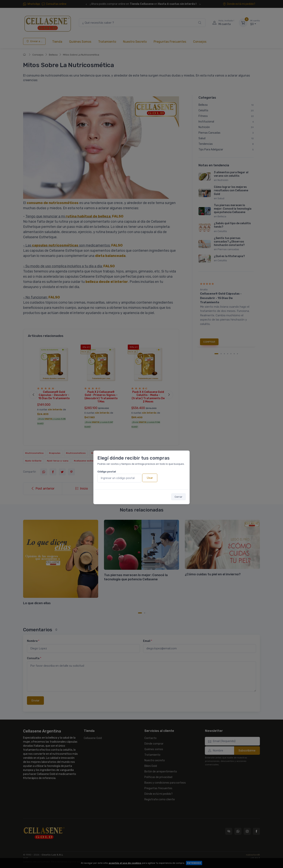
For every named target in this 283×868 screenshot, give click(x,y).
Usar (150, 478)
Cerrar (178, 497)
